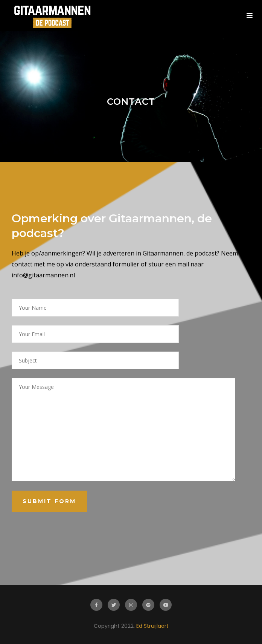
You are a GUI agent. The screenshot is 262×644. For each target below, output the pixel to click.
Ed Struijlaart (152, 626)
